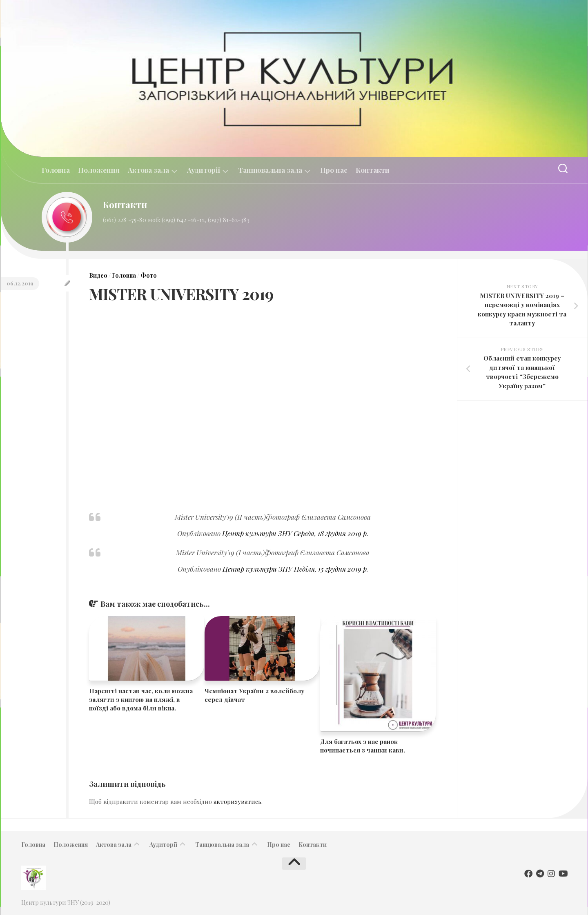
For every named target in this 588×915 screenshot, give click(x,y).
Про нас (334, 170)
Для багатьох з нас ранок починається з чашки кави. (363, 746)
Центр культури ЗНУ (257, 533)
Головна (56, 170)
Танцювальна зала (270, 170)
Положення (99, 170)
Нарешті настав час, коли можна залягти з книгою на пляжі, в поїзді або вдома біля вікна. (141, 699)
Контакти (373, 170)
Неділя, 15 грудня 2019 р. (331, 569)
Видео (98, 275)
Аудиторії (204, 170)
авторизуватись (237, 801)
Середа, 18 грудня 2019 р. (331, 533)
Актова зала (148, 170)
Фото (149, 275)
